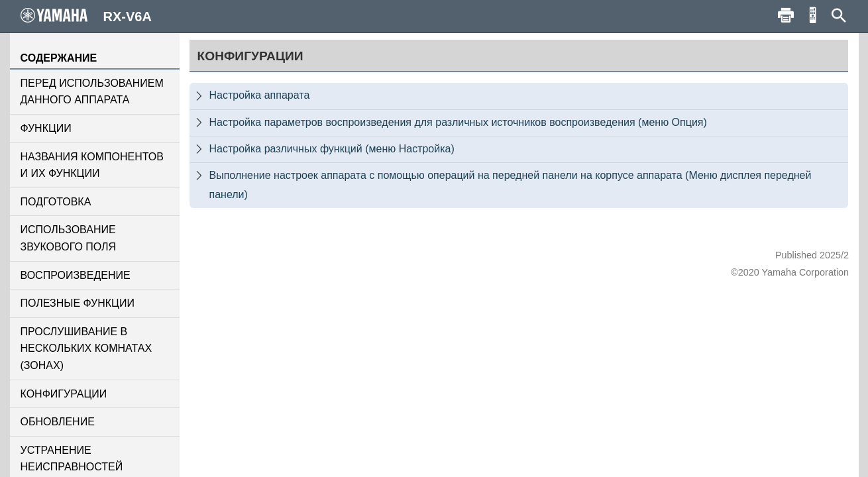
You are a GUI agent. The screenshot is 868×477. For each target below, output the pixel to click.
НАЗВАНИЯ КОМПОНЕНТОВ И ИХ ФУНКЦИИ (92, 165)
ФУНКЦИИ (46, 128)
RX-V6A (86, 16)
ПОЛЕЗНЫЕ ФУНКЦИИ (78, 303)
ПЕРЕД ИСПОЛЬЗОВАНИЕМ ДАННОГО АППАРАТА (92, 92)
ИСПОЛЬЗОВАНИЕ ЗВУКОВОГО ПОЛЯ (69, 238)
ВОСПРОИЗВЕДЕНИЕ (76, 275)
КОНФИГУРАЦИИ (64, 394)
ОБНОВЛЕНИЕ (58, 422)
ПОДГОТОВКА (56, 202)
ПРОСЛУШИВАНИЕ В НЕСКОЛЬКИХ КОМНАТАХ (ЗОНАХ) (86, 348)
